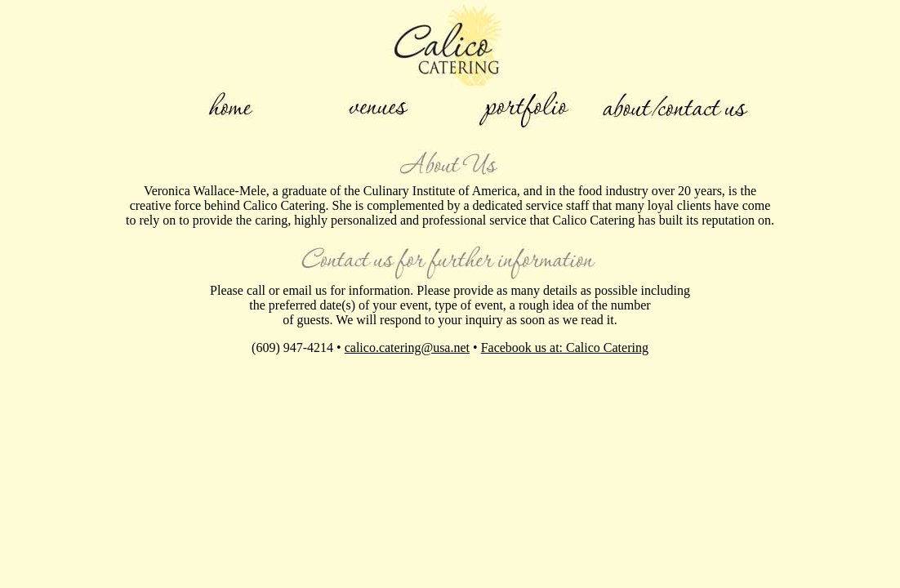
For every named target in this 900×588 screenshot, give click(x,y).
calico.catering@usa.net (407, 347)
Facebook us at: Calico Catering (565, 347)
